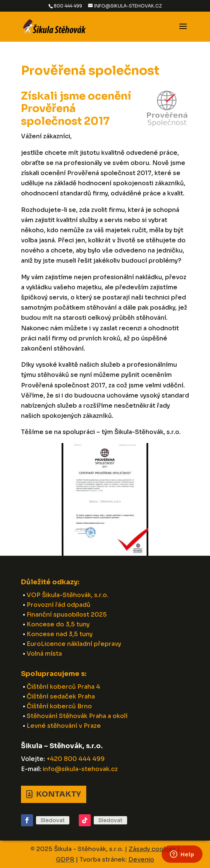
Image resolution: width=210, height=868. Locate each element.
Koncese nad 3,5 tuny (60, 634)
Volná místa (44, 654)
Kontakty (58, 794)
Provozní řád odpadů (58, 605)
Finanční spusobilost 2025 (67, 615)
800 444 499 (68, 6)
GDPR (65, 860)
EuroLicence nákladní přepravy (74, 644)
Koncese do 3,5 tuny (58, 624)
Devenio (141, 860)
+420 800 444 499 (76, 759)
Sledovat (53, 820)
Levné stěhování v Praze (64, 726)
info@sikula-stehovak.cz (80, 769)
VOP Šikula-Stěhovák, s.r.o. (67, 595)
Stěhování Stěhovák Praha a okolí (77, 716)
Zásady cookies (152, 849)
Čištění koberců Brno (59, 706)
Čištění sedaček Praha (61, 696)
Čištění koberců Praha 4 (63, 687)
